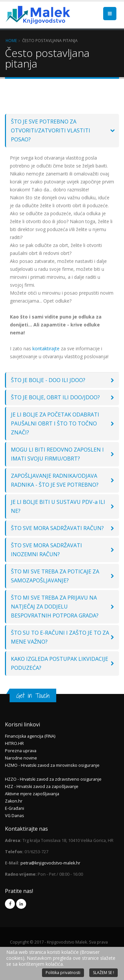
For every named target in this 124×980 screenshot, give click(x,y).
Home (11, 40)
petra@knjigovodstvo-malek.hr (50, 863)
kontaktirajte (46, 348)
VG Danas (15, 816)
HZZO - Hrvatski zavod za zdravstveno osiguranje (53, 779)
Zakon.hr (14, 801)
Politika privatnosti (63, 973)
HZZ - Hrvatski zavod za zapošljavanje (42, 786)
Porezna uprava (21, 751)
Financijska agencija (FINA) (30, 736)
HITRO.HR (14, 743)
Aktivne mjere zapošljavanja (32, 794)
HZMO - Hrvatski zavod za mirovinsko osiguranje (52, 765)
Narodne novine (21, 758)
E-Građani (15, 808)
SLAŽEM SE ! (103, 973)
